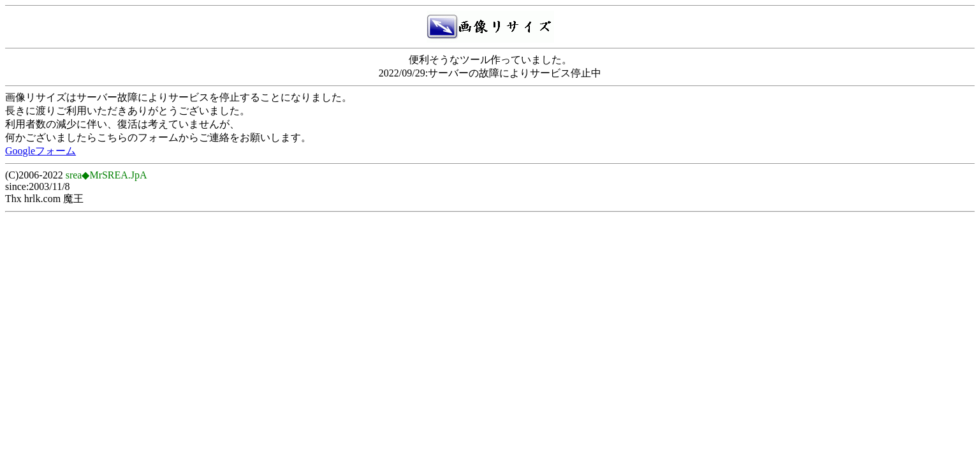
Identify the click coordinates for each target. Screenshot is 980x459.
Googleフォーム (40, 151)
